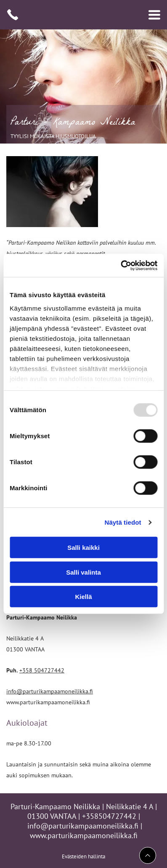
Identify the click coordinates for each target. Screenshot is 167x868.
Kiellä (83, 597)
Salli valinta (83, 572)
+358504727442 (109, 816)
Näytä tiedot (123, 522)
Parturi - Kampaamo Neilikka (73, 123)
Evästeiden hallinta (83, 856)
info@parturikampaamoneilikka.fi (50, 691)
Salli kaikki (83, 548)
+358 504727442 (42, 670)
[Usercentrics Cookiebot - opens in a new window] (121, 266)
